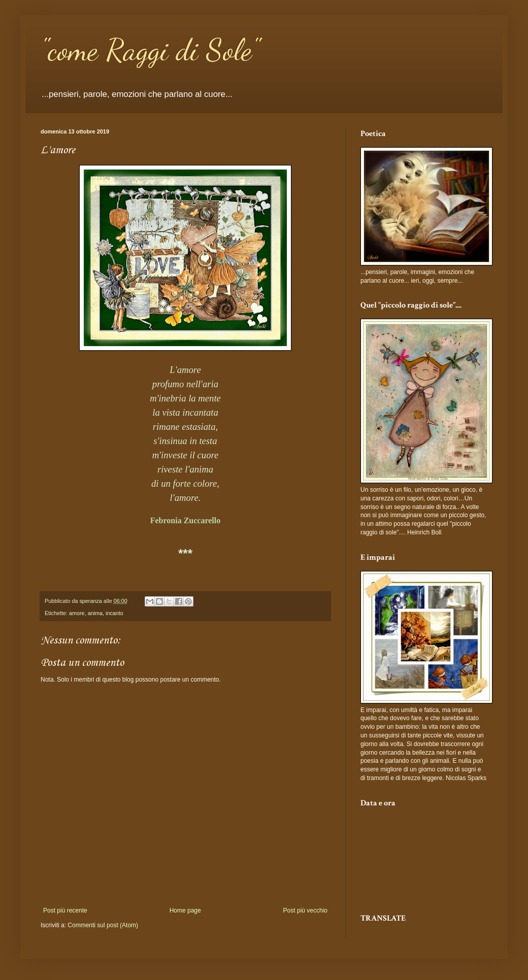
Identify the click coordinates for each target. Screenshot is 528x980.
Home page (185, 910)
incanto (114, 613)
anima (95, 613)
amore (77, 613)
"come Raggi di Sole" (150, 50)
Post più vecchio (305, 910)
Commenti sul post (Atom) (103, 925)
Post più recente (65, 910)
